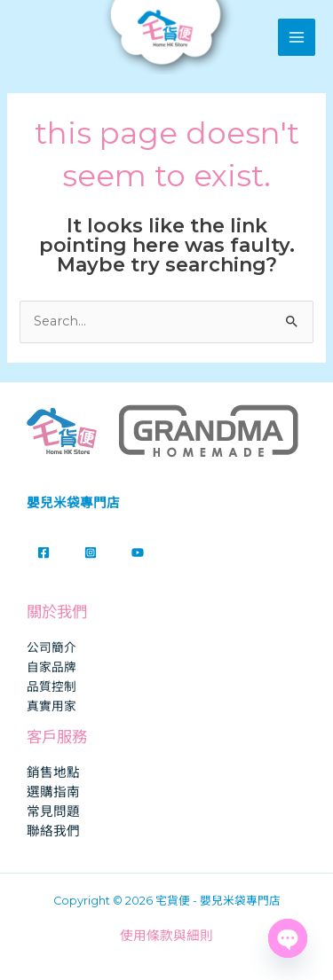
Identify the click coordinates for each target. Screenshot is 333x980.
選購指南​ (53, 792)
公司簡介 (52, 647)
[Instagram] (91, 553)
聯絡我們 (53, 831)
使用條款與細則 (166, 936)
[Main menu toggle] (297, 37)
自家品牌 (52, 667)
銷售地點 (53, 772)
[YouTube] (138, 553)
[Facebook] (44, 553)
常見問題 (53, 811)
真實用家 (52, 706)
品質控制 (52, 686)
